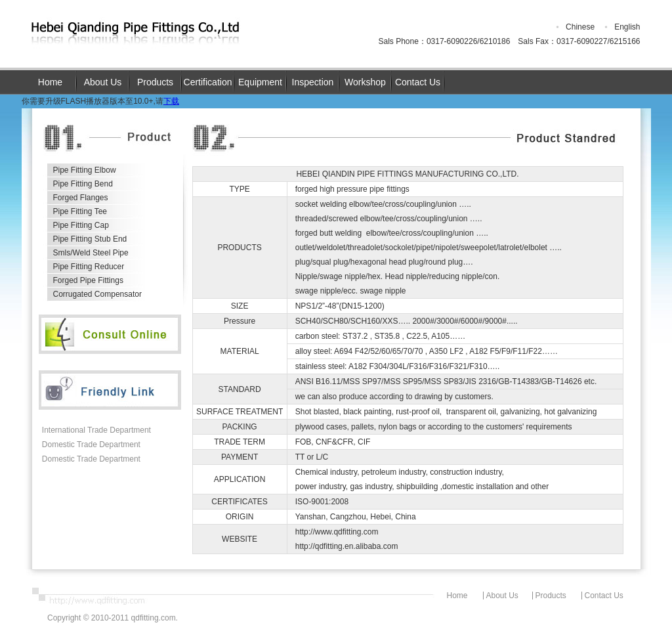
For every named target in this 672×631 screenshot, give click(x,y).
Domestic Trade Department (91, 445)
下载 (171, 101)
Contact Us (418, 82)
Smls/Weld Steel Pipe (91, 253)
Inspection (313, 82)
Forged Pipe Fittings (88, 280)
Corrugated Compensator (97, 294)
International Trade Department (96, 430)
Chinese (580, 27)
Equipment (260, 82)
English (627, 27)
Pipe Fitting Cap (81, 225)
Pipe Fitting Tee (80, 211)
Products (155, 82)
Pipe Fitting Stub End (90, 239)
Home (50, 82)
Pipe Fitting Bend (83, 184)
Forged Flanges (81, 198)
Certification (208, 82)
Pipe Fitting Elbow (85, 170)
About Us (103, 82)
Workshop (365, 82)
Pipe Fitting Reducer (89, 267)
